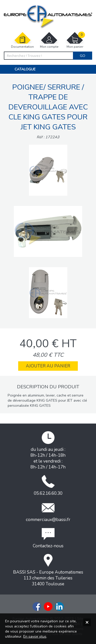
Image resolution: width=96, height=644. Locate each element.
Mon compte (49, 40)
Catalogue (25, 69)
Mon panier (75, 40)
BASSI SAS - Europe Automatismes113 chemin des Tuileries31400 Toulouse (48, 570)
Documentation (22, 40)
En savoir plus (35, 636)
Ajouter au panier (48, 366)
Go (83, 56)
